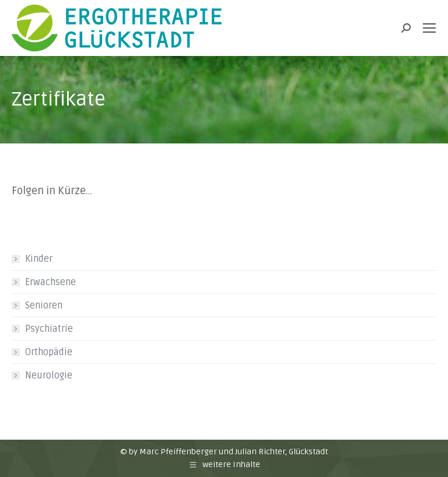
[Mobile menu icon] (429, 28)
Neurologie (49, 376)
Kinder (39, 259)
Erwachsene (50, 282)
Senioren (44, 306)
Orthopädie (49, 352)
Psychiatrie (49, 329)
